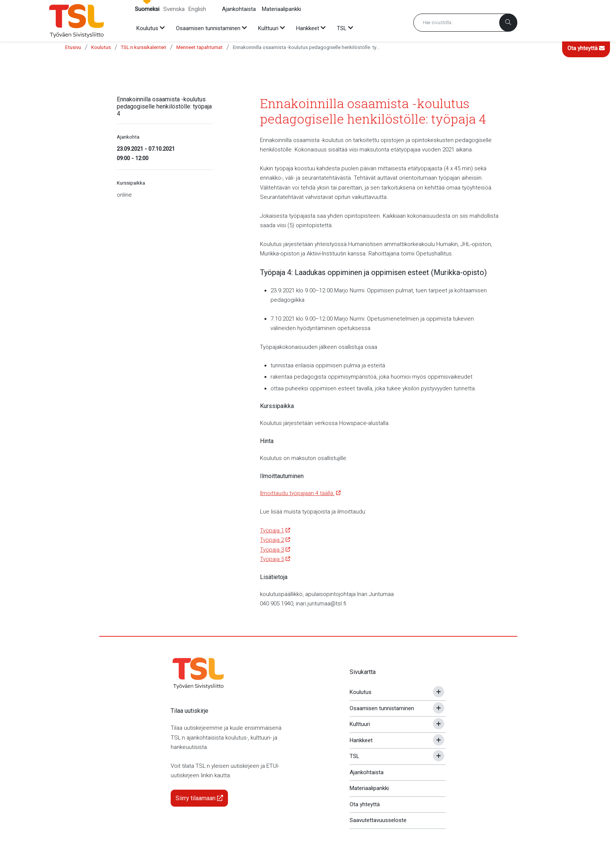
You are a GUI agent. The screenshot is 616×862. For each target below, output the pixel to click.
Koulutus (101, 47)
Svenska (174, 9)
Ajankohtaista (239, 9)
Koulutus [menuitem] (147, 28)
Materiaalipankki (281, 9)
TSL (355, 756)
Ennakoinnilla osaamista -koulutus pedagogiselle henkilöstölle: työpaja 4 (306, 47)
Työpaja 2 (272, 540)
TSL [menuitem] (342, 28)
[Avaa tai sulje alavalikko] (439, 692)
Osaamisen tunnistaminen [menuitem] (208, 28)
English (197, 9)
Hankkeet (361, 740)
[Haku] (508, 23)
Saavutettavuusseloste (378, 820)
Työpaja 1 (272, 530)
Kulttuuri (360, 724)
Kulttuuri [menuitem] (268, 28)
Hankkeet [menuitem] (308, 28)
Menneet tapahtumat (199, 47)
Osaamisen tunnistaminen (382, 708)
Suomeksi (147, 9)
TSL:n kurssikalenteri (144, 47)
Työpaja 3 (272, 550)
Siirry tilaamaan (199, 798)
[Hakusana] (465, 23)
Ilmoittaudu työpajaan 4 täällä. (297, 493)
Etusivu (73, 47)
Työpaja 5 (272, 559)
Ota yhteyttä (586, 48)
